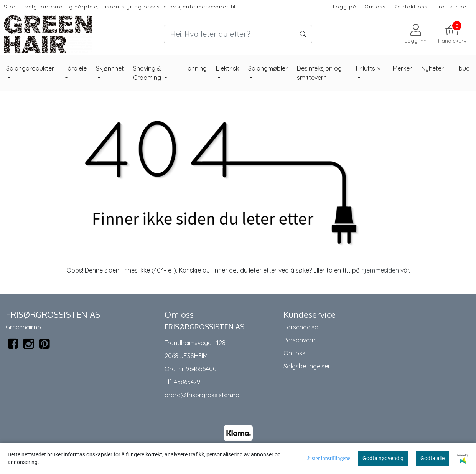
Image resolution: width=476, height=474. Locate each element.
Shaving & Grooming (148, 73)
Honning (195, 68)
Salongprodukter (30, 68)
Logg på (345, 6)
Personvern (299, 340)
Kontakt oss (410, 6)
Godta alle (432, 458)
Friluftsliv (368, 68)
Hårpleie (75, 68)
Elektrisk (227, 68)
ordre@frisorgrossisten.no (202, 395)
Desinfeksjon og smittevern (319, 73)
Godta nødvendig (383, 458)
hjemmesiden (380, 270)
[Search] (238, 34)
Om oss (375, 6)
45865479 (187, 382)
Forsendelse (301, 327)
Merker (402, 68)
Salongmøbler (268, 68)
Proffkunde (451, 6)
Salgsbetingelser (307, 366)
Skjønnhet (110, 68)
